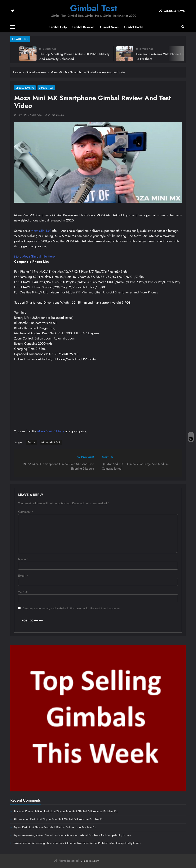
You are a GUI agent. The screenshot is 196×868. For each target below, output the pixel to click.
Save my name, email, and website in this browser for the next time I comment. (72, 608)
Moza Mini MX (41, 231)
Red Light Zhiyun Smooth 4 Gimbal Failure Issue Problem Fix (81, 811)
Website (23, 592)
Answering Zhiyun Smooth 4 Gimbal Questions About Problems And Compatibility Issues (76, 835)
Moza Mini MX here (51, 431)
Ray (20, 115)
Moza (31, 442)
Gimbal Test (94, 8)
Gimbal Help (58, 27)
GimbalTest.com (90, 861)
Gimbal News (109, 27)
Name (23, 559)
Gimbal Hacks (134, 27)
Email (23, 576)
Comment (26, 512)
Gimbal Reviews (83, 27)
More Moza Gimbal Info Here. (35, 256)
